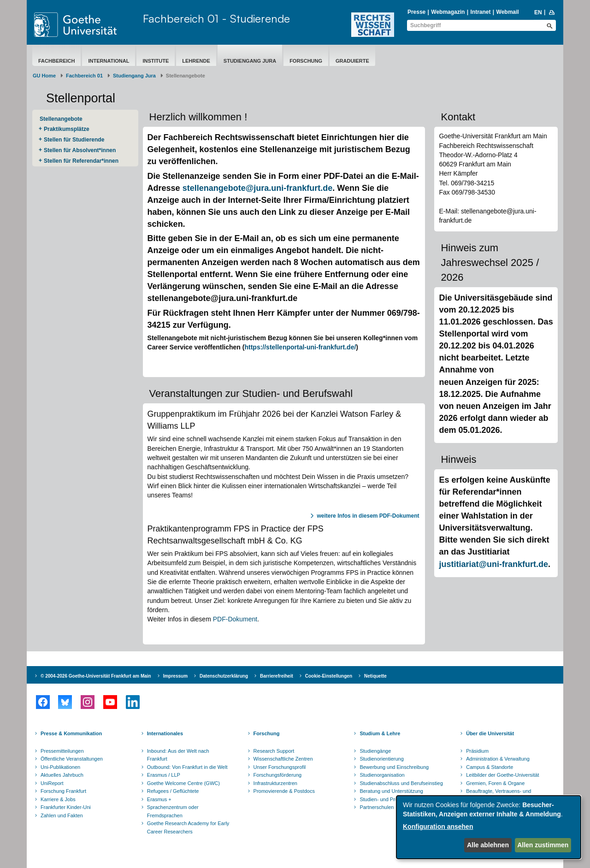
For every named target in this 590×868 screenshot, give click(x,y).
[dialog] (489, 827)
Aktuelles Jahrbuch (62, 775)
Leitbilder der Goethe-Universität (502, 775)
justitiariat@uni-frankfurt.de (493, 564)
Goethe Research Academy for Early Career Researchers (188, 827)
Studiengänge (375, 751)
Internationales (165, 733)
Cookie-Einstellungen (329, 676)
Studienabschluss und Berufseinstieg (401, 783)
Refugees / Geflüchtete (173, 791)
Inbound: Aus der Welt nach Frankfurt (178, 755)
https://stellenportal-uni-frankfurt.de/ (300, 347)
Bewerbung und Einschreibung (394, 767)
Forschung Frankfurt (63, 791)
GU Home (44, 76)
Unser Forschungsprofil (280, 767)
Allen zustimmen (543, 845)
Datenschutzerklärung (224, 676)
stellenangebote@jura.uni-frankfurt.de (258, 188)
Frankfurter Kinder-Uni (66, 807)
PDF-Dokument (235, 619)
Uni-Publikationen (60, 767)
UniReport (52, 783)
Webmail (508, 12)
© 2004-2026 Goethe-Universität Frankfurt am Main (96, 676)
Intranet (480, 12)
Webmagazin (448, 12)
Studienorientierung (381, 759)
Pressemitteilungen (62, 751)
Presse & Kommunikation (71, 733)
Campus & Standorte (490, 767)
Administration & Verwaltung (498, 759)
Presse (416, 12)
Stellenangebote (61, 119)
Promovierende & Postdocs (284, 791)
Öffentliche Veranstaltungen (72, 759)
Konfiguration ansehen (438, 827)
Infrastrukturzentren (275, 783)
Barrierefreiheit (277, 676)
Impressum (175, 676)
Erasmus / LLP (164, 775)
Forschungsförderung (278, 775)
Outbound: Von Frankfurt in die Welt (187, 767)
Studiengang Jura (250, 61)
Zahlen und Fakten (62, 815)
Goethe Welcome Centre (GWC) (183, 783)
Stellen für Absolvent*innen (80, 150)
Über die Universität (490, 733)
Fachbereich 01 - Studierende (216, 18)
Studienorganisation (382, 775)
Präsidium (477, 751)
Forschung (306, 61)
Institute (156, 61)
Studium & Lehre (380, 733)
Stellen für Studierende (74, 140)
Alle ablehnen (488, 845)
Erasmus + (159, 799)
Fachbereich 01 (84, 76)
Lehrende (196, 61)
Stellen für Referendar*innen (81, 161)
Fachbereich (56, 61)
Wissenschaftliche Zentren (283, 759)
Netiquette (375, 676)
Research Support (274, 751)
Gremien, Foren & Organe (495, 783)
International (109, 61)
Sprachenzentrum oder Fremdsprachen (173, 811)
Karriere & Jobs (58, 799)
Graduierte (352, 61)
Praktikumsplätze (67, 129)
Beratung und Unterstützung (391, 791)
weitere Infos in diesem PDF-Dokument (368, 516)
